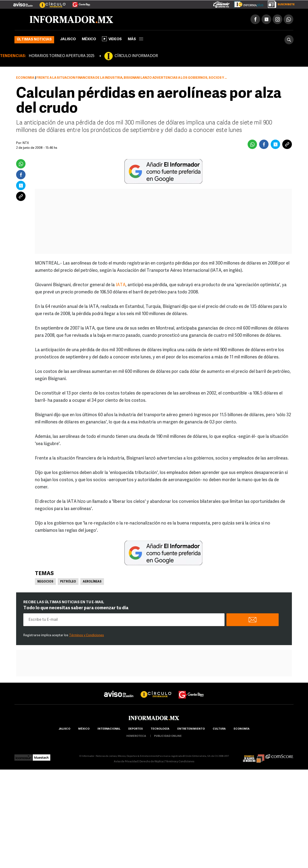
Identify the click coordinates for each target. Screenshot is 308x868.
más (135, 39)
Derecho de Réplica (151, 762)
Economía (25, 78)
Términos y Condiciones (87, 635)
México (89, 39)
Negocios (45, 582)
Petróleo (68, 582)
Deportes (135, 729)
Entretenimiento (191, 729)
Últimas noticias (34, 40)
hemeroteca (136, 736)
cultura (219, 729)
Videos (112, 39)
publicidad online (168, 736)
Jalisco (68, 39)
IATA (121, 285)
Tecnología (160, 729)
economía (242, 729)
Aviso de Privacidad (126, 762)
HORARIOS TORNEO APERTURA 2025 (61, 56)
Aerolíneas (92, 582)
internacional (109, 729)
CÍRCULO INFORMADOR (136, 56)
